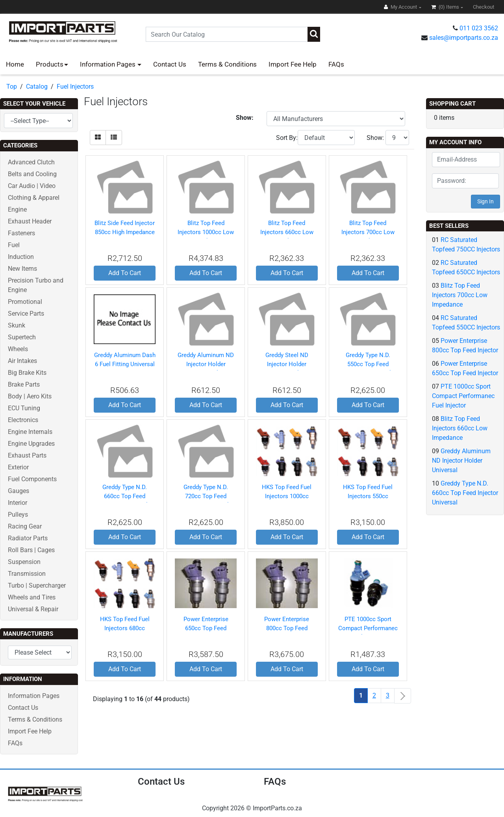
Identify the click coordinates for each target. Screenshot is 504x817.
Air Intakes (22, 361)
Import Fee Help (293, 64)
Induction (21, 257)
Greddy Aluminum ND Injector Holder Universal (206, 364)
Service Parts (26, 314)
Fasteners (21, 233)
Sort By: (287, 138)
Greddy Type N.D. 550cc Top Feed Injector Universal (368, 364)
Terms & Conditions (227, 64)
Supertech (22, 337)
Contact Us (170, 64)
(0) (446, 7)
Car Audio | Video (32, 186)
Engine (17, 209)
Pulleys (18, 515)
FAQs (336, 64)
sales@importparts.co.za (464, 38)
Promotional (25, 302)
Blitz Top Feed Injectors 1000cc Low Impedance (206, 232)
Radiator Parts (28, 538)
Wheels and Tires (32, 597)
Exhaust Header (30, 221)
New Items (22, 269)
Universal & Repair (33, 609)
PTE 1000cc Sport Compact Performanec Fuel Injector (368, 628)
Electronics (23, 420)
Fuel (14, 245)
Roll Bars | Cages (31, 550)
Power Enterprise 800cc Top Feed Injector (287, 628)
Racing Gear (25, 526)
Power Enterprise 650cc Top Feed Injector (206, 628)
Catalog (37, 87)
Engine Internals (30, 432)
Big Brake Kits (27, 373)
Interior (18, 503)
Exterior (18, 467)
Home (15, 64)
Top (12, 87)
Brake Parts (24, 384)
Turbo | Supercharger (37, 585)
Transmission (27, 574)
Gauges (19, 491)
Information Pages (108, 64)
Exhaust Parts (27, 455)
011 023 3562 (479, 28)
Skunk (17, 325)
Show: (375, 138)
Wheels (18, 349)
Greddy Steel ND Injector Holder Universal (287, 364)
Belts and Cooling (32, 174)
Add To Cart (125, 273)
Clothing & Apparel (34, 198)
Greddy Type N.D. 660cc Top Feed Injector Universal (125, 496)
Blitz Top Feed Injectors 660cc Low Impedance (287, 232)
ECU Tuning (24, 408)
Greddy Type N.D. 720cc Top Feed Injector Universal (206, 496)
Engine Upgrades (31, 444)
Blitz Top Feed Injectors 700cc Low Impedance (368, 232)
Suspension (24, 562)
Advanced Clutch (31, 162)
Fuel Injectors (75, 87)
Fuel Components (32, 479)
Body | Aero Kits (30, 396)
